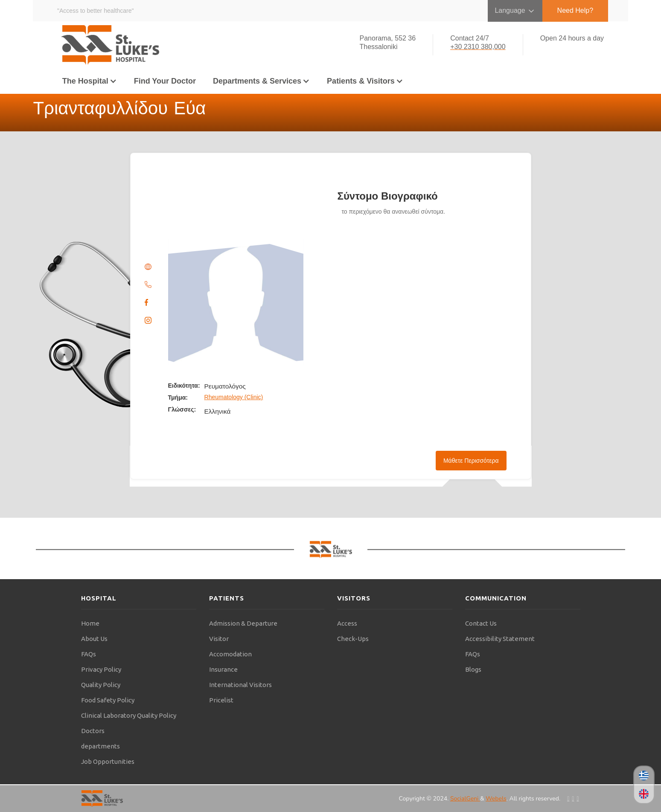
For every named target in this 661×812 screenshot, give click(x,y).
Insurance (223, 669)
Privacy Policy (101, 669)
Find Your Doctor (165, 81)
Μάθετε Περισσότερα (471, 461)
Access (347, 623)
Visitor (219, 639)
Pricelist (221, 700)
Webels (496, 799)
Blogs (473, 669)
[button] (90, 81)
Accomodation (230, 654)
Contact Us (481, 623)
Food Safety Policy (108, 700)
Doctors (93, 731)
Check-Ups (353, 639)
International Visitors (240, 685)
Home (90, 623)
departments (100, 746)
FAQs (89, 654)
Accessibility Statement (500, 639)
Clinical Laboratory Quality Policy (129, 715)
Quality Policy (101, 685)
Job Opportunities (108, 761)
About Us (94, 639)
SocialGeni (465, 799)
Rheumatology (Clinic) (234, 397)
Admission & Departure (243, 623)
